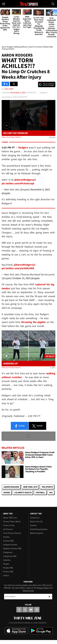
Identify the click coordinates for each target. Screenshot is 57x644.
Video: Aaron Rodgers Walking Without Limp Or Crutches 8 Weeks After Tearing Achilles (12, 137)
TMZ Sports (47, 487)
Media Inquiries (37, 533)
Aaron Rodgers (11, 487)
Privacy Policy (43, 588)
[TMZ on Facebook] (19, 610)
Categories (8, 552)
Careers (33, 525)
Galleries (7, 560)
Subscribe (49, 597)
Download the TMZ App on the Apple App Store (16, 631)
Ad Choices (8, 529)
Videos (6, 576)
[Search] (53, 4)
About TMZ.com (10, 518)
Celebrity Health (23, 492)
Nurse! (7, 492)
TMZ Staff (9, 89)
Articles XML (9, 541)
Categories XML (10, 556)
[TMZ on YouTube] (31, 610)
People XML (8, 568)
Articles (6, 537)
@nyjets (6, 193)
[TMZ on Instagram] (37, 610)
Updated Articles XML (12, 549)
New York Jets (30, 487)
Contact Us (35, 518)
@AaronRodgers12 (25, 180)
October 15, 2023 (21, 278)
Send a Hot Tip (36, 522)
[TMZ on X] (25, 610)
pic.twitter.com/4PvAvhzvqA (18, 183)
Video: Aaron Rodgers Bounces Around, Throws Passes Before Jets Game (12, 368)
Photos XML (8, 572)
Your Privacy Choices (12, 533)
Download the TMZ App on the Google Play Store (41, 631)
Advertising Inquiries (39, 529)
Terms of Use (9, 525)
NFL (51, 492)
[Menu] (4, 4)
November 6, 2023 (18, 93)
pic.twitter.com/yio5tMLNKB (18, 268)
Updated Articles (10, 545)
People (6, 564)
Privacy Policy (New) (12, 522)
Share (20, 426)
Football (40, 492)
